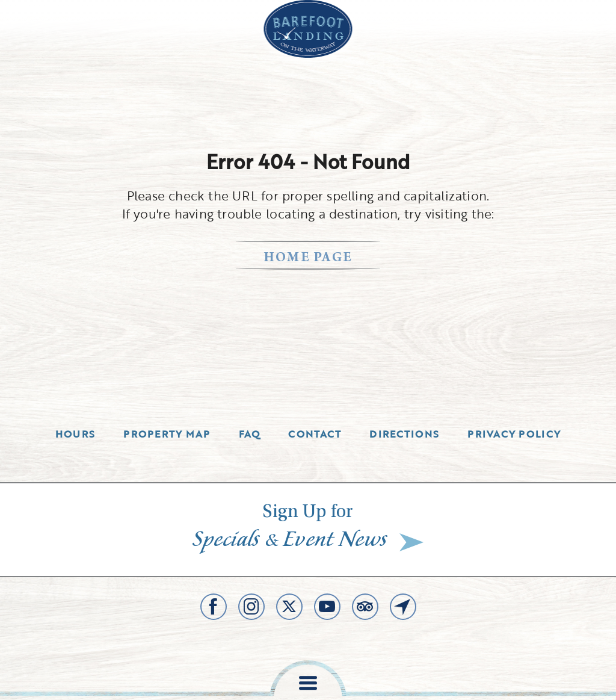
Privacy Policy (514, 434)
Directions (404, 434)
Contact (315, 434)
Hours (75, 434)
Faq (250, 434)
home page (308, 259)
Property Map (167, 434)
